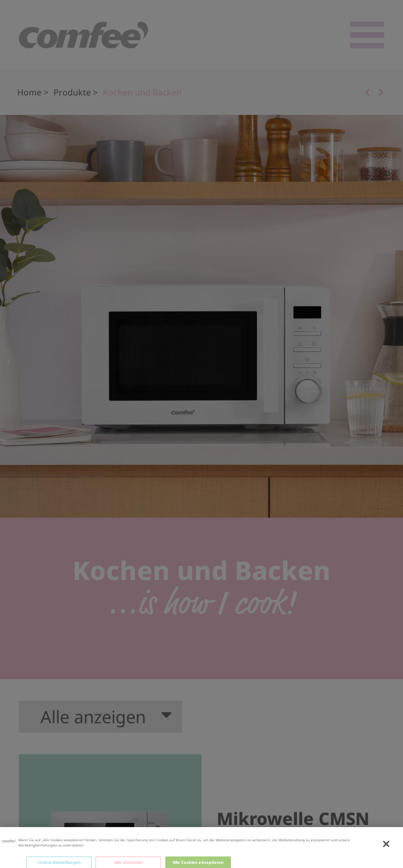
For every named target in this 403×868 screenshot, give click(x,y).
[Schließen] (386, 851)
